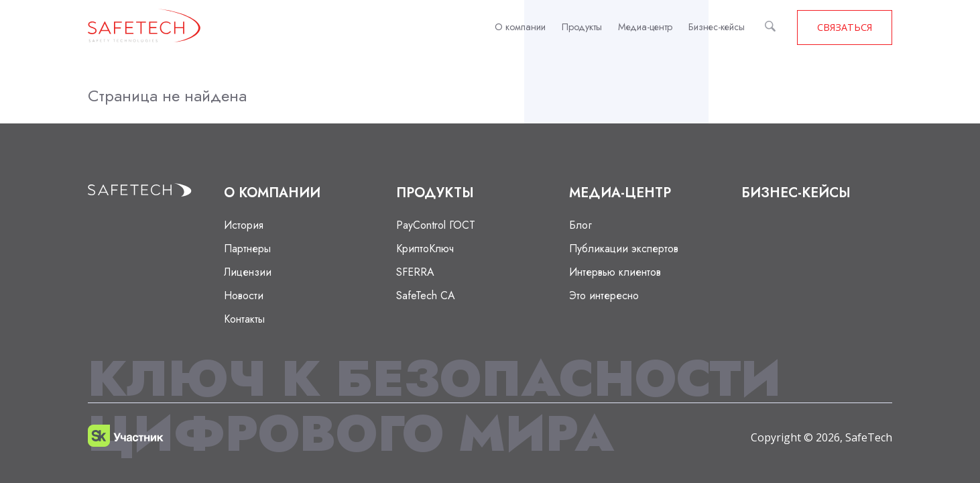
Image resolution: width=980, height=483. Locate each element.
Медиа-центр (645, 27)
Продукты (582, 27)
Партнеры (247, 249)
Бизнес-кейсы (717, 27)
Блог (580, 225)
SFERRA (415, 272)
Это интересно (604, 296)
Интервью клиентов (615, 272)
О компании (520, 27)
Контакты (244, 319)
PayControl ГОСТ (436, 225)
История (244, 225)
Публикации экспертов (624, 249)
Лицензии (248, 272)
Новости (244, 296)
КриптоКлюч (425, 249)
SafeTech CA (426, 296)
